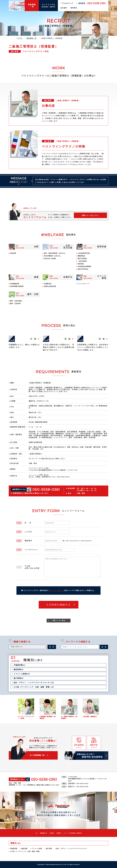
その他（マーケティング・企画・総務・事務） (25, 851)
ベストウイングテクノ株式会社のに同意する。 (59, 591)
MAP (70, 780)
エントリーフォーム (36, 475)
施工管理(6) (19, 678)
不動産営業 (14, 849)
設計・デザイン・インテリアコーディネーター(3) (34, 683)
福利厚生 (74, 8)
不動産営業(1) (19, 665)
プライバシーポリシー (56, 591)
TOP (30, 833)
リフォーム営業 (37, 849)
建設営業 (24, 849)
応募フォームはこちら (90, 216)
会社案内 (64, 8)
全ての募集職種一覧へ (41, 756)
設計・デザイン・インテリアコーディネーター (72, 849)
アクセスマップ (67, 3)
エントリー (76, 833)
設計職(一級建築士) (91, 717)
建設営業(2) (19, 670)
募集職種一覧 (39, 833)
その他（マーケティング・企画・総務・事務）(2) (34, 687)
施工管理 (49, 849)
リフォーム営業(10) (22, 674)
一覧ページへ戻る (58, 621)
